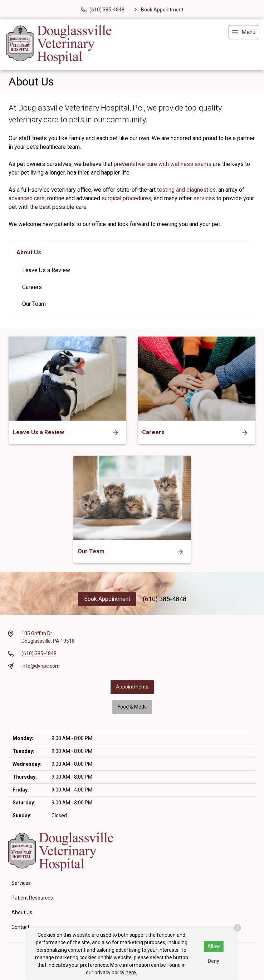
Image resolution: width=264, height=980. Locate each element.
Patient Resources (32, 898)
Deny (214, 961)
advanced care (27, 198)
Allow (214, 946)
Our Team (34, 304)
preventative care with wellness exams (163, 164)
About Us (29, 252)
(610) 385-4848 (165, 599)
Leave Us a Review (46, 270)
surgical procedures (126, 198)
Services (21, 883)
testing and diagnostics (186, 190)
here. (131, 972)
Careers (32, 287)
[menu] (243, 32)
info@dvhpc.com (41, 666)
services (204, 198)
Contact (20, 927)
